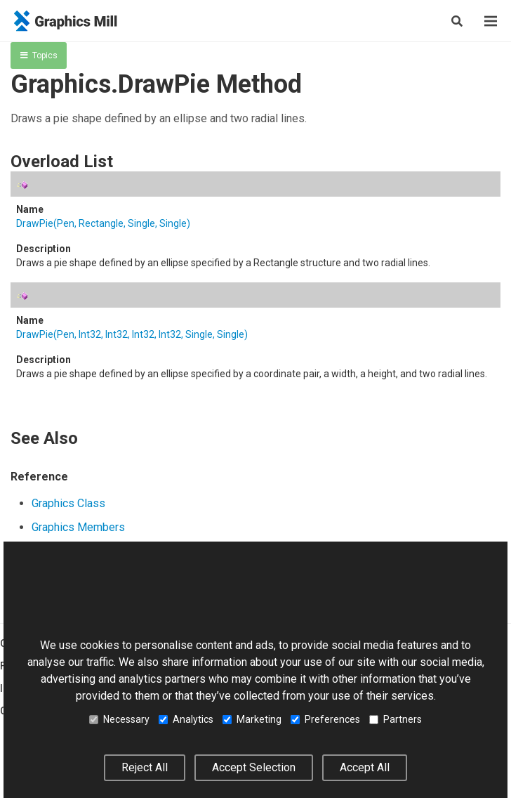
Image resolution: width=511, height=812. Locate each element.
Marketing (252, 719)
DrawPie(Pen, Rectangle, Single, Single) (103, 223)
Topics (39, 55)
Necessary (119, 719)
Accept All (365, 767)
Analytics (186, 719)
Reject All (145, 767)
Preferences (325, 719)
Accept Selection (254, 767)
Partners (396, 719)
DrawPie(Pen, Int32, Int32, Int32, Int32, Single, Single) (132, 334)
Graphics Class (68, 503)
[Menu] (491, 21)
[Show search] (457, 21)
